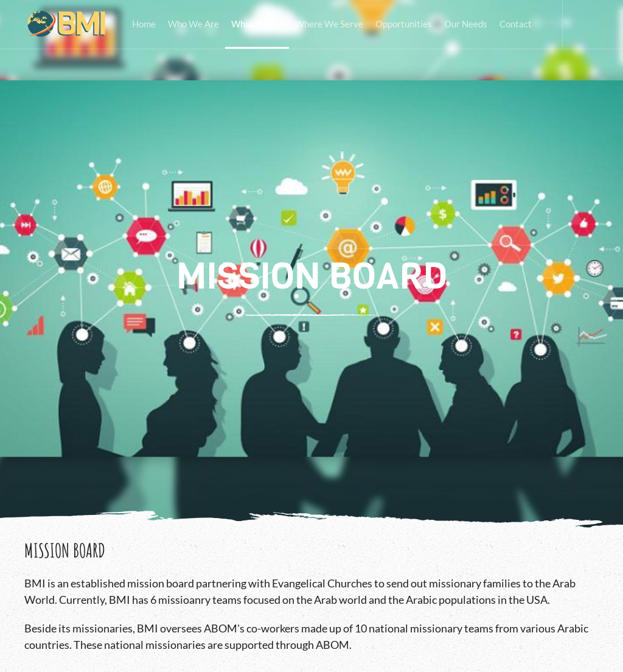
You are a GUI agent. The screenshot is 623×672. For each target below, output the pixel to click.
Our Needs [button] (466, 24)
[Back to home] (66, 24)
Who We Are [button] (193, 24)
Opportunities (404, 24)
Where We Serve (329, 24)
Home (144, 24)
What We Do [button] (257, 24)
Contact (516, 24)
